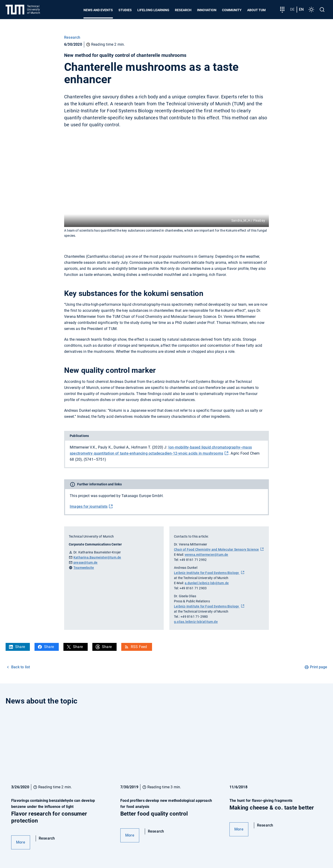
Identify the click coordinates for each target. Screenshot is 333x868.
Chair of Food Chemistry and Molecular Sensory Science (217, 549)
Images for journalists (89, 506)
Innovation (207, 10)
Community (232, 10)
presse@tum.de (86, 563)
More (21, 842)
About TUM (256, 10)
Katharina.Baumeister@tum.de (97, 557)
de (292, 9)
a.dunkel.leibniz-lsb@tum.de (207, 583)
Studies (125, 10)
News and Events (98, 10)
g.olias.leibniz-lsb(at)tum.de (196, 622)
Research (183, 10)
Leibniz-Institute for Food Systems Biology (207, 573)
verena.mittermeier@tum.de (206, 555)
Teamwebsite (84, 568)
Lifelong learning (153, 10)
